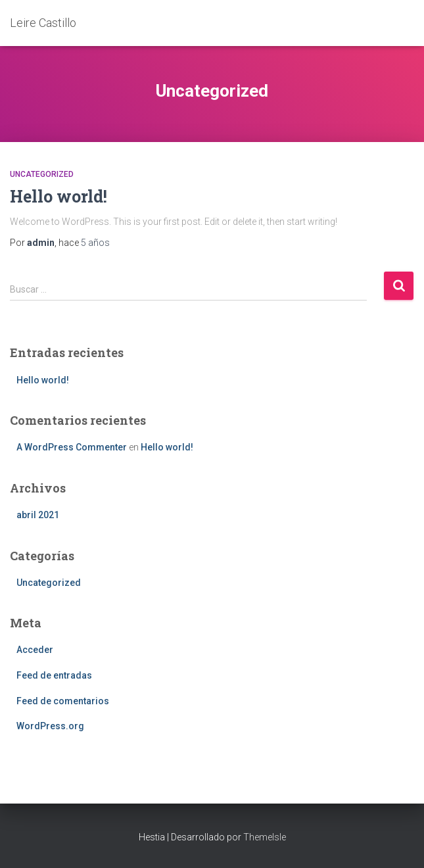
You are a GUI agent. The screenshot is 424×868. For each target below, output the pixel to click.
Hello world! (59, 196)
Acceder (35, 650)
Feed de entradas (54, 675)
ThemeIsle (265, 837)
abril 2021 (38, 515)
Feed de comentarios (63, 701)
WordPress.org (50, 726)
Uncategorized (42, 174)
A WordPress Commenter (72, 447)
